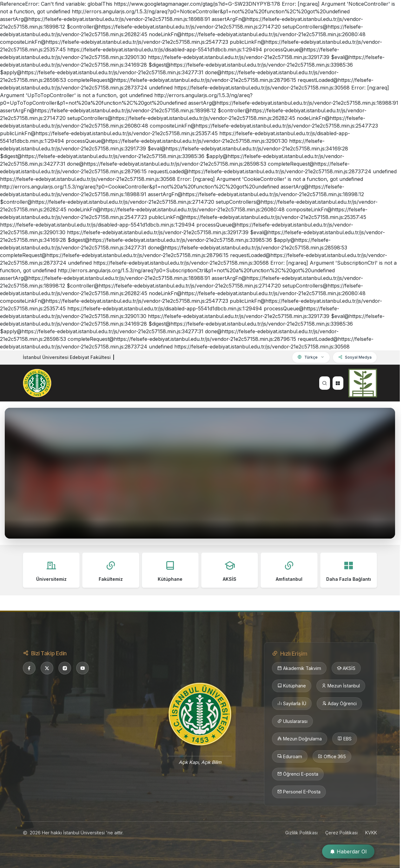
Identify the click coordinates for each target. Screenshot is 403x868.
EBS (345, 739)
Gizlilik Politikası (301, 833)
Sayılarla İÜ (292, 704)
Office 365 (332, 757)
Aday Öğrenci (339, 704)
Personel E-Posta (299, 792)
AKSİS (346, 668)
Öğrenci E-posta (298, 774)
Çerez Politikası (341, 833)
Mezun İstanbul (341, 686)
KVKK (371, 833)
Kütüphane (292, 686)
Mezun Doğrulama (300, 739)
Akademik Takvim (299, 668)
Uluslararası (292, 721)
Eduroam (290, 757)
